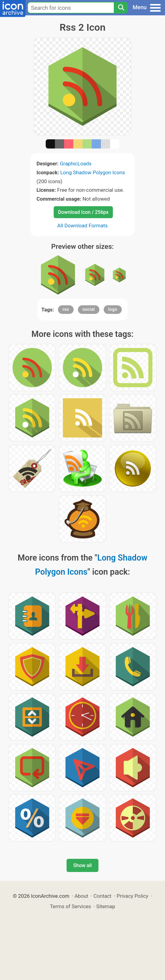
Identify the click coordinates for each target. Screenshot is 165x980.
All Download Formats (83, 226)
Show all (82, 865)
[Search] (121, 8)
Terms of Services (71, 906)
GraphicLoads (76, 164)
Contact (103, 896)
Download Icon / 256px (83, 212)
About (81, 896)
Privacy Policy (132, 896)
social (89, 309)
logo (113, 309)
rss (66, 309)
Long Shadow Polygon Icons (93, 172)
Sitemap (106, 906)
